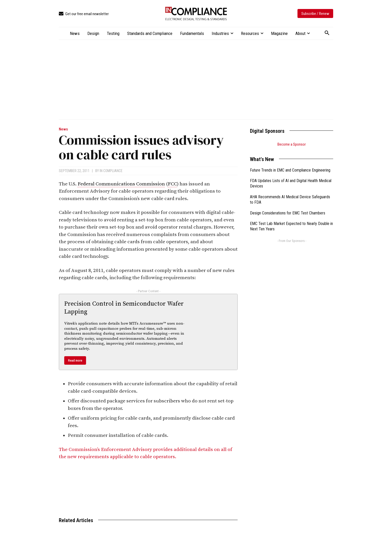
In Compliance (111, 171)
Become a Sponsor (292, 144)
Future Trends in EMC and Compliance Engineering (290, 170)
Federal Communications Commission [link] (121, 184)
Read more (75, 360)
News (63, 129)
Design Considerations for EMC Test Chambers (288, 213)
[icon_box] (84, 14)
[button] (327, 33)
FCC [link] (172, 184)
